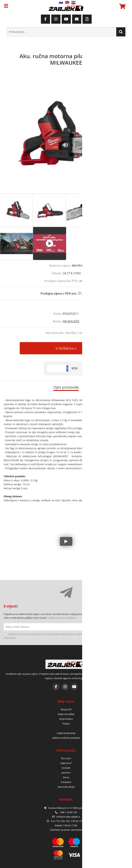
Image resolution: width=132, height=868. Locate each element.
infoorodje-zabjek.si (68, 817)
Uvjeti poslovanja (66, 733)
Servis (66, 777)
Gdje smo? (66, 763)
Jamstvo (66, 773)
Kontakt (66, 768)
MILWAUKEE (71, 321)
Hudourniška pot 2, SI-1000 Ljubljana (66, 808)
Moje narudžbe (66, 714)
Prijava (66, 724)
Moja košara (66, 719)
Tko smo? (66, 758)
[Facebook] (45, 19)
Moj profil (66, 709)
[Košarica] (122, 6)
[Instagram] (56, 19)
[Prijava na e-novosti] (125, 627)
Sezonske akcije (66, 787)
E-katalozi (66, 782)
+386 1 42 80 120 (66, 812)
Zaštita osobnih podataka (62, 618)
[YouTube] (66, 19)
